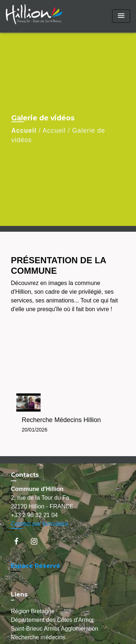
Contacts (25, 475)
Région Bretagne (33, 611)
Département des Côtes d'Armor (52, 620)
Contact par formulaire (40, 524)
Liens (19, 595)
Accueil (24, 131)
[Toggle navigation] (121, 16)
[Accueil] (34, 16)
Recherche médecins (38, 637)
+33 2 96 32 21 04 (34, 515)
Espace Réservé (36, 566)
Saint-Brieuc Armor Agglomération (55, 629)
